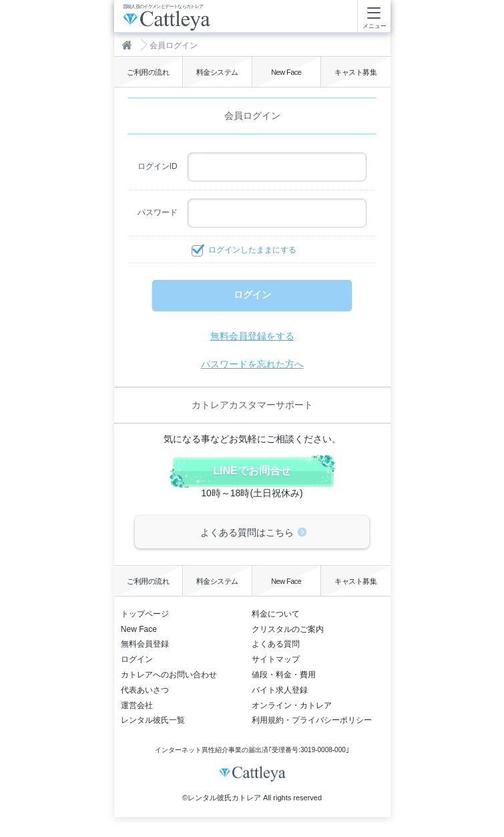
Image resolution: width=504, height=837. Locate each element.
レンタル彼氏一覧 (153, 720)
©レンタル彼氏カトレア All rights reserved (252, 798)
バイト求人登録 (280, 690)
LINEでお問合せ (252, 471)
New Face (286, 72)
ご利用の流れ (148, 72)
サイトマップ (276, 659)
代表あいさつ (145, 690)
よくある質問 (276, 644)
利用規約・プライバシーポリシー (312, 720)
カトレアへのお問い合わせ (169, 675)
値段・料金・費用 (284, 675)
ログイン (137, 659)
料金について (276, 614)
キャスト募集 (355, 72)
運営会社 (137, 705)
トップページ (145, 614)
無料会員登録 (145, 644)
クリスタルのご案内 (288, 629)
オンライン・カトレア (292, 705)
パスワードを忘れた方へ (252, 364)
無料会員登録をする (252, 336)
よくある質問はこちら (247, 532)
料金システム (217, 72)
